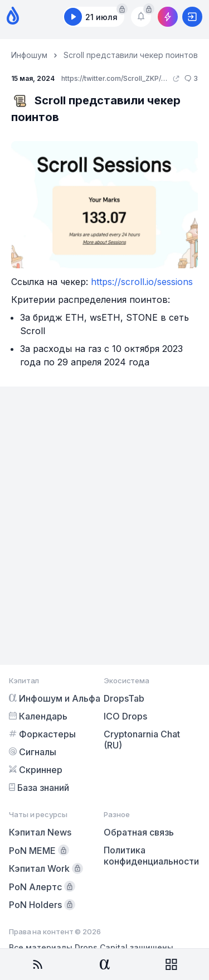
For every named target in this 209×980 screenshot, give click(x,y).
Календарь (38, 716)
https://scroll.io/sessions (142, 282)
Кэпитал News (40, 832)
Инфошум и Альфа (55, 698)
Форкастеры (42, 734)
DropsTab (124, 698)
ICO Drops (125, 716)
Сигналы (33, 752)
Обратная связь (139, 832)
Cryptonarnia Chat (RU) (142, 740)
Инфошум (29, 55)
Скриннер (36, 770)
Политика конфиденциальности (151, 856)
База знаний (39, 788)
